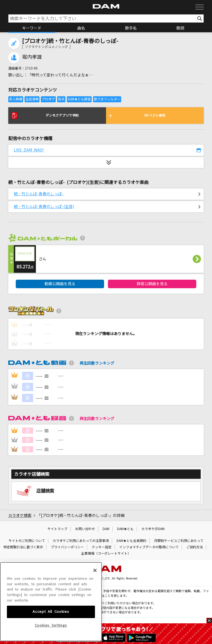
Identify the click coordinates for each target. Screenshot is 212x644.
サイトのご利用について (27, 541)
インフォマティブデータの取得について (149, 547)
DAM (106, 529)
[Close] (95, 592)
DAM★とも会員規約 (131, 541)
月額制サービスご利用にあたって (179, 541)
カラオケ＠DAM (153, 529)
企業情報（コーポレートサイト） (106, 554)
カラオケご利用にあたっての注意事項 (81, 541)
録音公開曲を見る (152, 284)
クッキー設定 (102, 547)
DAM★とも (125, 529)
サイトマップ (57, 529)
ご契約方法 (195, 547)
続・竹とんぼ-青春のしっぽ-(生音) (44, 207)
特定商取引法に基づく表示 (23, 547)
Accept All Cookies (51, 633)
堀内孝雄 (32, 57)
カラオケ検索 (20, 515)
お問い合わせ (85, 529)
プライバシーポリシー (67, 547)
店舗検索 (45, 491)
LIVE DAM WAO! (29, 150)
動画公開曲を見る (60, 284)
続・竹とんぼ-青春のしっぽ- (39, 194)
